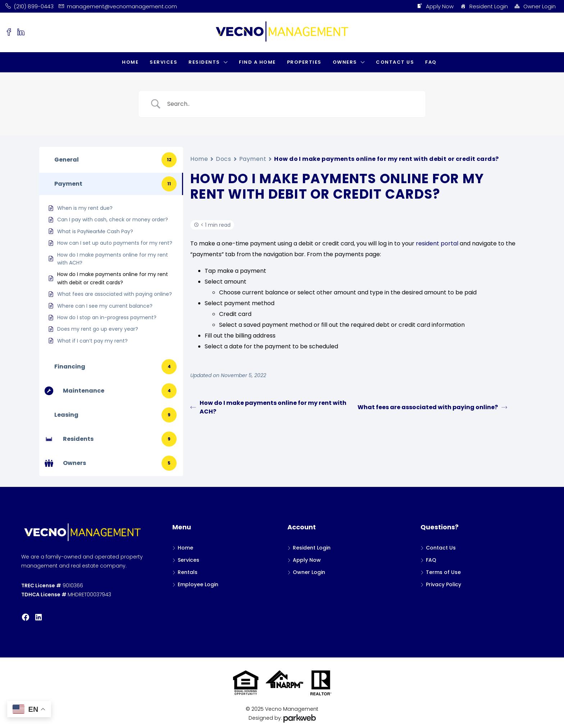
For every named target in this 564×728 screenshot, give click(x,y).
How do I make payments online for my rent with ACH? (268, 407)
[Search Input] (291, 104)
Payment (253, 159)
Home (130, 62)
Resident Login (484, 6)
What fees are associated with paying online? (432, 407)
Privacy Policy (444, 584)
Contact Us (395, 62)
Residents (204, 62)
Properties (304, 62)
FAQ (431, 62)
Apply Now (435, 6)
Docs (223, 159)
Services (163, 62)
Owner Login (535, 6)
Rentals (188, 572)
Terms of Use (443, 572)
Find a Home (257, 62)
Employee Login (198, 584)
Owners (345, 62)
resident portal (437, 243)
